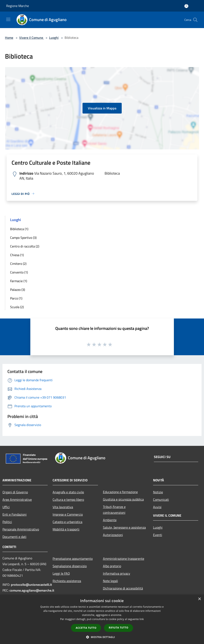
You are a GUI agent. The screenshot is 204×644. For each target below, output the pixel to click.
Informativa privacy (117, 573)
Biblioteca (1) (19, 229)
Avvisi (157, 507)
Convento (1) (19, 272)
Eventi (158, 535)
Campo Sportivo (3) (23, 238)
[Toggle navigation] (8, 19)
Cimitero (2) (18, 264)
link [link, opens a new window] (142, 619)
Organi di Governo (15, 492)
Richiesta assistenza (67, 581)
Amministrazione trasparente (124, 559)
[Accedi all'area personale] (186, 6)
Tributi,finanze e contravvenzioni (114, 510)
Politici (7, 522)
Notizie (158, 492)
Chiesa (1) (17, 255)
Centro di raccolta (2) (25, 246)
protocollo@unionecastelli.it (31, 585)
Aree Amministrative (17, 500)
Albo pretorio (112, 566)
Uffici (6, 507)
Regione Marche (18, 6)
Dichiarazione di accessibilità (123, 588)
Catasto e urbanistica (67, 522)
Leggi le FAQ (61, 573)
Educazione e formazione (120, 492)
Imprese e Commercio (68, 514)
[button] (102, 637)
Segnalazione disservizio (70, 566)
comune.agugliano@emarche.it (32, 590)
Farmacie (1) (19, 281)
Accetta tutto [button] (86, 628)
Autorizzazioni (113, 535)
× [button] (199, 599)
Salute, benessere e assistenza (124, 527)
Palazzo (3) (18, 290)
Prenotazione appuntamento (73, 559)
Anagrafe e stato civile (68, 492)
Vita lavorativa (63, 507)
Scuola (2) (17, 307)
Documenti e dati (14, 537)
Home (9, 38)
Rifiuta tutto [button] (119, 628)
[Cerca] (195, 20)
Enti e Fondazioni (15, 514)
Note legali (110, 581)
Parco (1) (16, 298)
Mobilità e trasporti (66, 529)
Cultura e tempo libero (68, 500)
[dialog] (102, 619)
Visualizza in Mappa (102, 108)
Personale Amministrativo (21, 529)
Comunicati (161, 500)
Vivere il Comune (32, 38)
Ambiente (110, 520)
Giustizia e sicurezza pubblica (123, 499)
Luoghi (54, 38)
